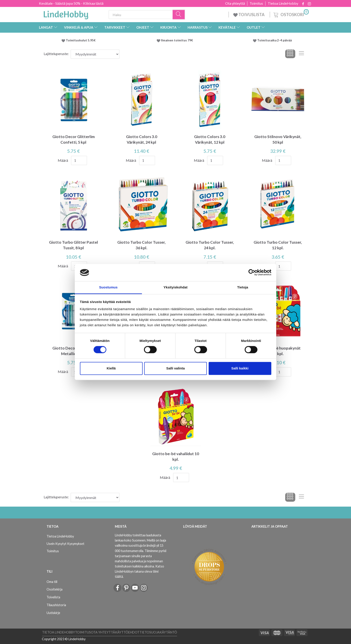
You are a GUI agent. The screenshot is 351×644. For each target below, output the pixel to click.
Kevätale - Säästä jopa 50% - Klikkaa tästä (71, 3)
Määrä (63, 160)
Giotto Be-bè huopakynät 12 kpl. (278, 351)
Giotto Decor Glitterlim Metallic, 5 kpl (74, 351)
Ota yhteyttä (235, 3)
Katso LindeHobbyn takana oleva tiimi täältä (139, 571)
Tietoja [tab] (243, 287)
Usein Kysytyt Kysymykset (65, 544)
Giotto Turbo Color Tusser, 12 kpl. (278, 245)
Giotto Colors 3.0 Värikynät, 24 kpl (142, 139)
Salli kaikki (240, 368)
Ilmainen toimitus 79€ (178, 40)
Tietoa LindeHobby (283, 3)
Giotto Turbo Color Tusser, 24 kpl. (210, 245)
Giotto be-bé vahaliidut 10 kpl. (176, 456)
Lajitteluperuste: (56, 54)
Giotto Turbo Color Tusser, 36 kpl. (141, 245)
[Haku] (179, 15)
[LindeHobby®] (66, 14)
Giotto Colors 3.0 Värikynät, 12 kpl (210, 139)
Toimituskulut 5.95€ (81, 40)
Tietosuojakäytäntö (158, 632)
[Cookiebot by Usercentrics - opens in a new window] (252, 273)
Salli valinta (176, 368)
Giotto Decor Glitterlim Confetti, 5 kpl (74, 139)
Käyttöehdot (127, 632)
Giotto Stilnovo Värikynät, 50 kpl (278, 139)
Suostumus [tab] (108, 287)
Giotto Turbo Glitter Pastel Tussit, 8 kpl (74, 245)
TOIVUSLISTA (249, 15)
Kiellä (111, 368)
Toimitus (256, 3)
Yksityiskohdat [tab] (175, 287)
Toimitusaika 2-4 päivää (274, 40)
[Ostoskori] (291, 14)
